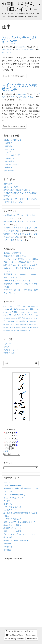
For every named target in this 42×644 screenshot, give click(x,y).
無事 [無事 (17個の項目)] (31, 325)
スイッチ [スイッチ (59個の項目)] (11, 312)
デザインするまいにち (12, 507)
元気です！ (8, 184)
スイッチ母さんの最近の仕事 (19, 87)
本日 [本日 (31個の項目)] (21, 324)
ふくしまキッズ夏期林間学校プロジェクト (20, 513)
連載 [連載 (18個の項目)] (6, 331)
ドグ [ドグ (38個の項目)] (34, 312)
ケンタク (7, 501)
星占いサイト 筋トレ (12, 525)
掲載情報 (9, 167)
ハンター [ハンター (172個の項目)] (12, 315)
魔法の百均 (10, 161)
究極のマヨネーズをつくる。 (15, 256)
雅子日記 (7, 550)
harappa (7, 482)
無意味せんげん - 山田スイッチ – (21, 7)
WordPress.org (9, 353)
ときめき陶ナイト (11, 510)
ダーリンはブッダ (12, 155)
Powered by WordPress (15, 639)
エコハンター (11, 149)
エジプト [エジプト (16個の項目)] (22, 309)
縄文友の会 (8, 537)
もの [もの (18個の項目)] (33, 306)
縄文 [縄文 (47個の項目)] (15, 327)
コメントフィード (11, 350)
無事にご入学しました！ (13, 277)
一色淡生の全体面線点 (12, 519)
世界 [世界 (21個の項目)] (10, 318)
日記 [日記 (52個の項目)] (26, 321)
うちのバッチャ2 (12, 164)
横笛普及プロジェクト (12, 528)
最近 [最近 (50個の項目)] (14, 324)
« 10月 (6, 451)
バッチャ (25, 50)
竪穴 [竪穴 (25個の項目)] (9, 328)
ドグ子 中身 (9, 240)
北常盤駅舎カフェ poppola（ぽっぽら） (20, 274)
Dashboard (32, 639)
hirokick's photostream (12, 485)
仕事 (31, 50)
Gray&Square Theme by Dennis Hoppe (21, 635)
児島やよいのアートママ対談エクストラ (20, 522)
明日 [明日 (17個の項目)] (32, 322)
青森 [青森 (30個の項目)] (16, 331)
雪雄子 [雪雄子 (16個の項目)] (11, 331)
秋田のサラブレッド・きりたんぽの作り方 (20, 265)
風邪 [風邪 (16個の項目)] (22, 331)
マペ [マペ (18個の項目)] (6, 318)
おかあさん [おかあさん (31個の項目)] (25, 306)
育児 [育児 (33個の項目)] (29, 328)
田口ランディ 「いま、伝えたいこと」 (20, 534)
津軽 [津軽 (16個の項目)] (26, 325)
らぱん (6, 516)
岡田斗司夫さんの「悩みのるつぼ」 (18, 281)
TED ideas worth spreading (14, 495)
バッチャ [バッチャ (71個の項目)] (26, 315)
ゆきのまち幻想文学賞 (12, 253)
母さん (30, 97)
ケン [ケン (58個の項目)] (29, 309)
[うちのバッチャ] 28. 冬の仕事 (20, 40)
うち (19, 50)
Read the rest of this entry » (14, 76)
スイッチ (14, 97)
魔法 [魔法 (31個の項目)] (27, 331)
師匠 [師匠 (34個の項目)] (12, 321)
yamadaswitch (20, 47)
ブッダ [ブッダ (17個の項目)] (35, 315)
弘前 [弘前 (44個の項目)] (19, 321)
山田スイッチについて (12, 140)
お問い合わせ (9, 171)
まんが (8, 152)
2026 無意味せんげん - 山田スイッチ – (21, 631)
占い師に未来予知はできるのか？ (17, 190)
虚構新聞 (7, 544)
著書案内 (9, 143)
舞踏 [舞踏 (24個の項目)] (35, 328)
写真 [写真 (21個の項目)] (28, 318)
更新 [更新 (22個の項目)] (8, 325)
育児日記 (9, 146)
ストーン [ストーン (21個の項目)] (21, 312)
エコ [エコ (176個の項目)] (13, 309)
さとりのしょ (9, 504)
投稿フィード (9, 347)
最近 (25, 97)
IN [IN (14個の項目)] (5, 306)
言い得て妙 (8, 547)
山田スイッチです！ (12, 187)
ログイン (7, 344)
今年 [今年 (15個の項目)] (15, 319)
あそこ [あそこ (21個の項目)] (10, 306)
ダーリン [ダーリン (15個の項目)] (27, 312)
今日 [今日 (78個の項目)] (21, 318)
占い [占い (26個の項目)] (33, 318)
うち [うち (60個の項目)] (17, 306)
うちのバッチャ (11, 158)
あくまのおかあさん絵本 (13, 498)
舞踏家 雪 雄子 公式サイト (16, 541)
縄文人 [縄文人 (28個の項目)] (22, 327)
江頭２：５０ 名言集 (12, 531)
